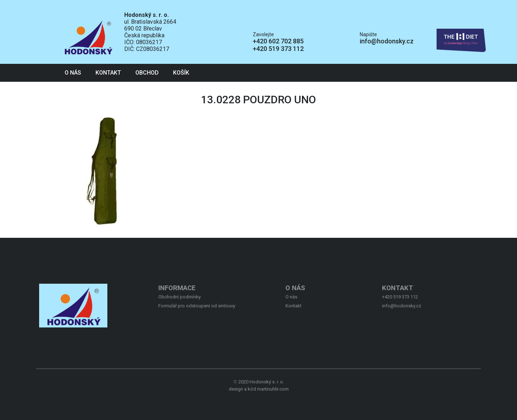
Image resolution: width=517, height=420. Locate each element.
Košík (181, 73)
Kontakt (108, 73)
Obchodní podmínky (180, 297)
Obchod (147, 73)
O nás (73, 73)
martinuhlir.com (273, 389)
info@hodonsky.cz (387, 41)
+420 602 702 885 (278, 41)
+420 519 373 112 (278, 49)
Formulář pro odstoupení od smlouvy (197, 306)
